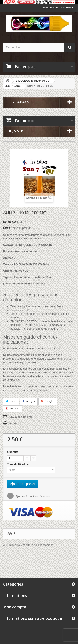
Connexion (67, 7)
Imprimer (15, 423)
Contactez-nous (50, 7)
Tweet (11, 401)
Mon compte (15, 607)
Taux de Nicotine (18, 464)
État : (7, 228)
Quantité (13, 452)
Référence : (11, 222)
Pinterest (13, 409)
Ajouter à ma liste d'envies (32, 496)
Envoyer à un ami (21, 417)
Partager (29, 401)
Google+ (48, 401)
